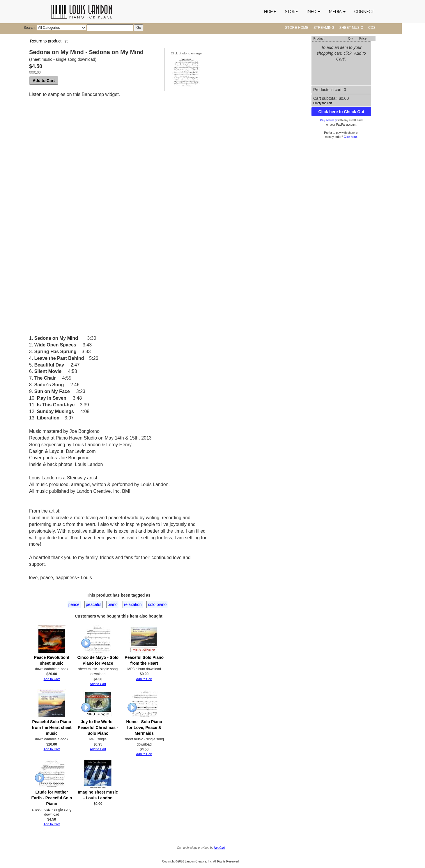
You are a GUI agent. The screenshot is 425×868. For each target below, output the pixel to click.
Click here (350, 137)
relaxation (133, 604)
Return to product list (49, 41)
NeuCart (219, 848)
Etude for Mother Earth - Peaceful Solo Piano (52, 798)
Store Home (297, 28)
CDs (372, 28)
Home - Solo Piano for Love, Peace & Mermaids (144, 728)
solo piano (157, 604)
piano (113, 604)
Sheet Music (351, 28)
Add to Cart (44, 81)
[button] (314, 12)
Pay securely (328, 120)
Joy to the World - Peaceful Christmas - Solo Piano (98, 728)
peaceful (94, 604)
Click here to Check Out (341, 112)
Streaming (324, 28)
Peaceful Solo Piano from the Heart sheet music (52, 728)
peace (74, 604)
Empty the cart (323, 103)
